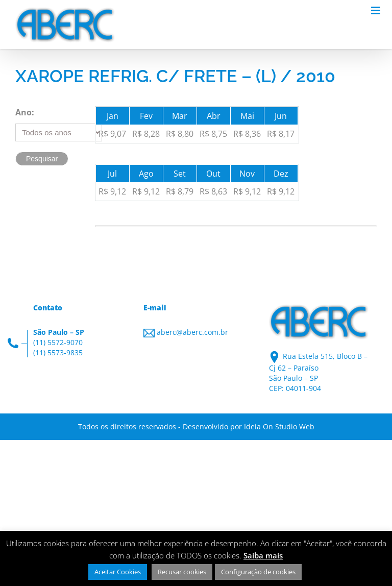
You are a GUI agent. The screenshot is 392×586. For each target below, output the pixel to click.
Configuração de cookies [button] (258, 572)
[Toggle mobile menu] (376, 10)
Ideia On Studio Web (279, 426)
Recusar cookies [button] (182, 572)
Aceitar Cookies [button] (118, 572)
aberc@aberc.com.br (192, 332)
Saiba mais (263, 555)
